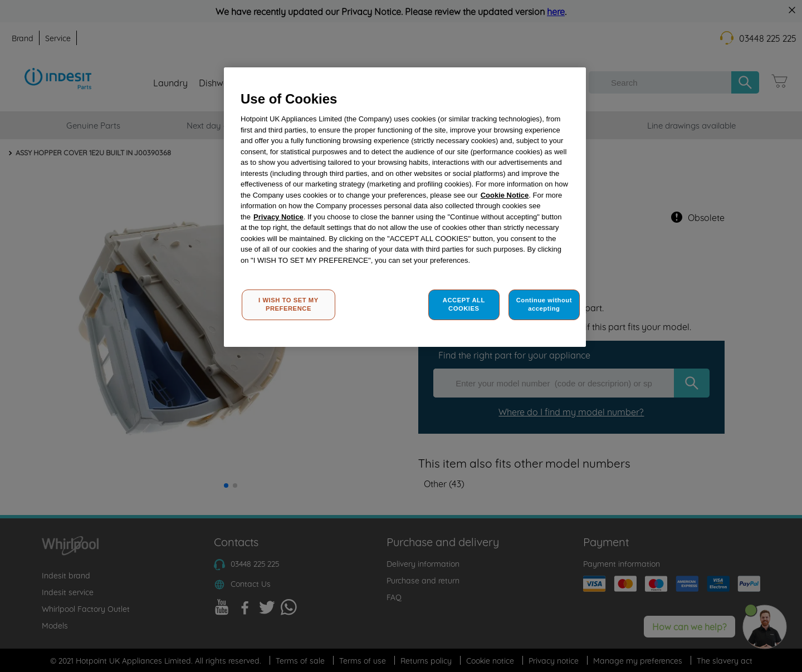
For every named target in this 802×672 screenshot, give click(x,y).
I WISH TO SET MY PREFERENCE (288, 305)
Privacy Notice (278, 217)
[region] (405, 207)
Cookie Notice (505, 195)
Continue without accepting (544, 305)
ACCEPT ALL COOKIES (464, 305)
